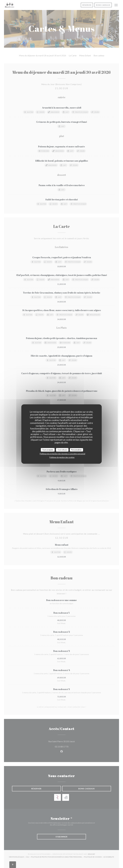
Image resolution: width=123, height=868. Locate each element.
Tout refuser (62, 450)
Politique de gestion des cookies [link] (62, 457)
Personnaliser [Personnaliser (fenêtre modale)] (76, 450)
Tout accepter (48, 450)
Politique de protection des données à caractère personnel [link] (62, 454)
